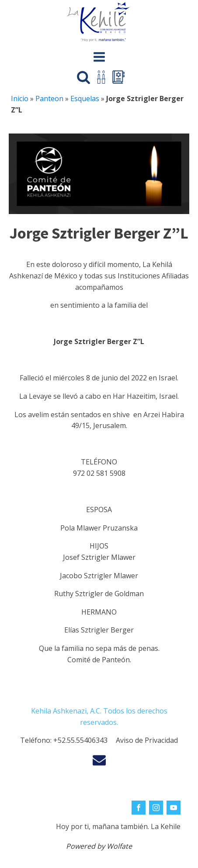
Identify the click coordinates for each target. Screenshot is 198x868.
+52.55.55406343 (80, 740)
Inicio (20, 98)
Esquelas (85, 98)
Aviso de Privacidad (147, 740)
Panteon (49, 98)
